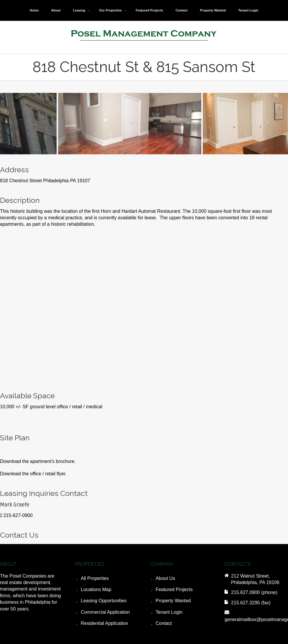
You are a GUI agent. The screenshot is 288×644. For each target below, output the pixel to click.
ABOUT (8, 564)
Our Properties (110, 10)
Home (34, 10)
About (56, 10)
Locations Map (96, 589)
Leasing (79, 10)
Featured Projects (149, 10)
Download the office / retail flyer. (33, 474)
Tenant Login (248, 10)
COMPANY (162, 564)
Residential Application (104, 623)
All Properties (95, 578)
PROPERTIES (90, 564)
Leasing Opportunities (104, 601)
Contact (181, 10)
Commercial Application (105, 612)
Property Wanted (213, 10)
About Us (165, 578)
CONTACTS (238, 564)
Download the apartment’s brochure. (38, 461)
